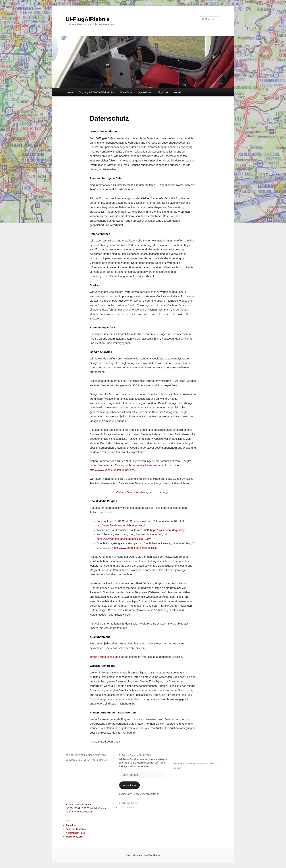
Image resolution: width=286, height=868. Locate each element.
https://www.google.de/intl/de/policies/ (112, 470)
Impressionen (145, 92)
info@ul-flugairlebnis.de (104, 657)
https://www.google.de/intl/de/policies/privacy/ (124, 539)
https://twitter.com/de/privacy (168, 530)
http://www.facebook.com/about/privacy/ (121, 525)
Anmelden (71, 825)
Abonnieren (129, 785)
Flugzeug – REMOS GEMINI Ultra (97, 92)
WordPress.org (74, 837)
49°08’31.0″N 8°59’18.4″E (79, 805)
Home (70, 92)
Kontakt (178, 92)
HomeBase (126, 92)
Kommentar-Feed (75, 833)
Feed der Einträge (76, 829)
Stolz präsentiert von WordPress (143, 855)
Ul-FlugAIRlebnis (88, 19)
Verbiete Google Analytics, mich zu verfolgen (143, 492)
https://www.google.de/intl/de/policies (134, 548)
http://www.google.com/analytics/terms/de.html (138, 465)
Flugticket (163, 92)
